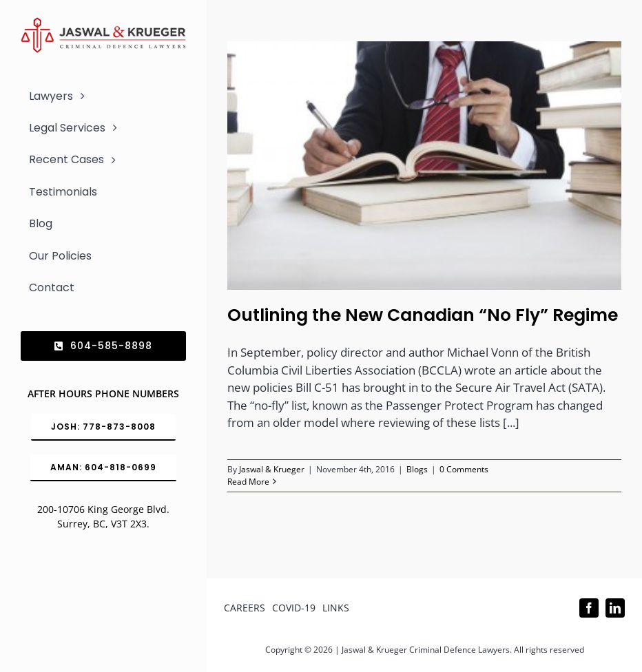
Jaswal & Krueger (272, 469)
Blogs (417, 469)
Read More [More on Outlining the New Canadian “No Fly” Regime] (248, 482)
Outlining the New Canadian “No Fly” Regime (423, 315)
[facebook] (589, 608)
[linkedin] (615, 608)
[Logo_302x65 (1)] (103, 23)
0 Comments (464, 469)
